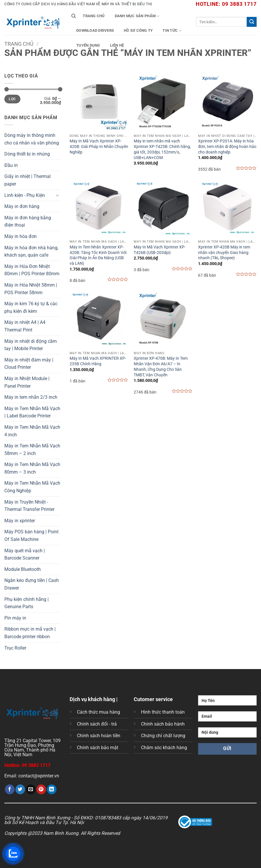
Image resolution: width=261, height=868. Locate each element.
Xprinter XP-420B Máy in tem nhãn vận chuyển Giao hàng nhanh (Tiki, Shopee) (224, 253)
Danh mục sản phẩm (137, 16)
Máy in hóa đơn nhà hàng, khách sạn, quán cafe (31, 252)
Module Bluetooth (23, 569)
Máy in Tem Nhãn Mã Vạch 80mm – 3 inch (32, 468)
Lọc (12, 99)
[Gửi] (252, 22)
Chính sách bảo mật (98, 748)
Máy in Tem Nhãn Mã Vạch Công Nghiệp (32, 487)
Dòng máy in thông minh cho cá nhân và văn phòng (32, 139)
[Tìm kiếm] (74, 16)
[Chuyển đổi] (57, 195)
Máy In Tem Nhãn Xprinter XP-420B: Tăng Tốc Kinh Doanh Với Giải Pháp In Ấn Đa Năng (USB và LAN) (98, 255)
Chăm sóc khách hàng (164, 748)
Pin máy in (15, 618)
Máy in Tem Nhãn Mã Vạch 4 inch (32, 431)
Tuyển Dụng (88, 45)
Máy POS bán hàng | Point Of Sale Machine (31, 536)
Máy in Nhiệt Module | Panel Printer (27, 382)
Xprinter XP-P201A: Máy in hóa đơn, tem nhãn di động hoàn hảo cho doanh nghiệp (227, 147)
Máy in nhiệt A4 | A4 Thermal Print (25, 326)
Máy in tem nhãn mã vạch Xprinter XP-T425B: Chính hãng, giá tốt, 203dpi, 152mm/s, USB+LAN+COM (162, 149)
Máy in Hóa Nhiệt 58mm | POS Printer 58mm (31, 289)
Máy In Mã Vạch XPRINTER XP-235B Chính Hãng (98, 361)
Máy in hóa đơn (21, 236)
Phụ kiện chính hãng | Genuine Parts (27, 603)
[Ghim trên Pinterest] (41, 789)
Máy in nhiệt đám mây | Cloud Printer (29, 364)
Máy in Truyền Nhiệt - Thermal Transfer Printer (29, 506)
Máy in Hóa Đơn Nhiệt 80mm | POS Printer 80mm (32, 270)
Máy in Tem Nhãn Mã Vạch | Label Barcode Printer (32, 412)
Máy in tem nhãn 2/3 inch (31, 397)
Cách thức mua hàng (98, 712)
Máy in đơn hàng (22, 206)
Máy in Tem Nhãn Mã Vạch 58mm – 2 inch (32, 450)
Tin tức (172, 31)
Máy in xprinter (20, 521)
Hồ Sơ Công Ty (138, 30)
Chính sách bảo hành (163, 724)
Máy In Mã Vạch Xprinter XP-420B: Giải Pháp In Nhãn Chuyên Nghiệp (99, 147)
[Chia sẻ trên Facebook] (10, 789)
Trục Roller (15, 648)
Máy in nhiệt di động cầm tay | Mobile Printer (31, 345)
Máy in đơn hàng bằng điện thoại (28, 222)
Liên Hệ (117, 45)
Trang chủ (94, 16)
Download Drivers (95, 30)
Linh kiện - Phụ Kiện (25, 195)
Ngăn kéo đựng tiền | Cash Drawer (32, 584)
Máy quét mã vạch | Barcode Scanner (25, 554)
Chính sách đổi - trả (97, 724)
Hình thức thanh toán (163, 712)
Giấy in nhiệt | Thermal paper (28, 180)
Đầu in (11, 165)
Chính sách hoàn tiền (99, 736)
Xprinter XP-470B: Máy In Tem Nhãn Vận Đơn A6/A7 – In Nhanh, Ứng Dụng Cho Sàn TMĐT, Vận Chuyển (161, 367)
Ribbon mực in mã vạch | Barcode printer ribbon (30, 633)
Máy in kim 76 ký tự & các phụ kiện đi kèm (31, 307)
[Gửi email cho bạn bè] (31, 789)
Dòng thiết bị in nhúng (27, 154)
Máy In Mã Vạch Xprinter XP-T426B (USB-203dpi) (160, 250)
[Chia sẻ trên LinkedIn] (52, 789)
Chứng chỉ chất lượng (163, 736)
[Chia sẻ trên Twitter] (20, 789)
